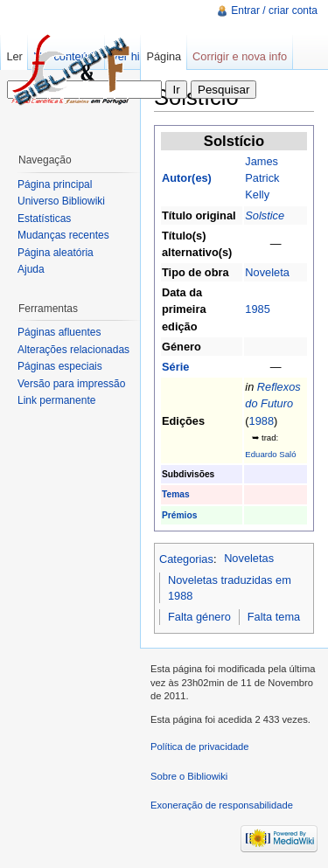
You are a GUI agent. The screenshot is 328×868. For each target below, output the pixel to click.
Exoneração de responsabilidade (222, 805)
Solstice (265, 215)
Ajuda (31, 269)
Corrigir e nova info (240, 56)
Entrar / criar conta (274, 10)
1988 (262, 421)
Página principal (55, 184)
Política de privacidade (200, 746)
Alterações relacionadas (73, 350)
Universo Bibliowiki (61, 201)
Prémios (179, 515)
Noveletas (249, 558)
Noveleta (267, 272)
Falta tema (274, 617)
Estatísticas (44, 219)
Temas (176, 494)
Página (164, 56)
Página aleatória (56, 253)
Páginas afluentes (59, 332)
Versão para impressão (71, 384)
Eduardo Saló (270, 454)
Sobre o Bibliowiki (189, 776)
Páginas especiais (60, 366)
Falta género (199, 617)
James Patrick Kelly (262, 178)
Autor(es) (187, 178)
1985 (257, 309)
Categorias (186, 558)
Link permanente (56, 400)
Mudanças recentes (63, 235)
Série (175, 367)
